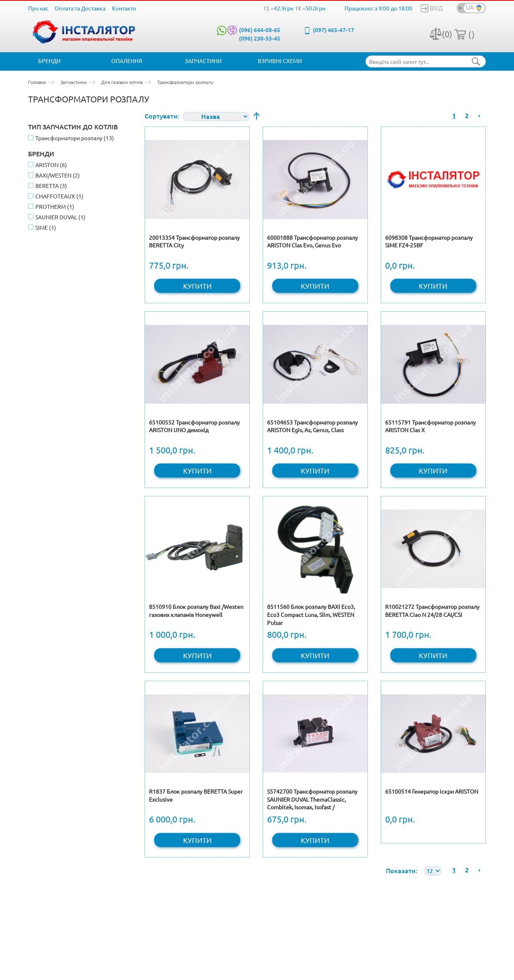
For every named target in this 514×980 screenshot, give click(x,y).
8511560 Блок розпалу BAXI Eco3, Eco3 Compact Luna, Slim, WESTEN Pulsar (311, 614)
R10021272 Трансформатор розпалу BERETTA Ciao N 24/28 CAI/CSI (432, 610)
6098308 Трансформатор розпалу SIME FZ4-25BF (429, 241)
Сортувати (161, 116)
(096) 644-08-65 (260, 30)
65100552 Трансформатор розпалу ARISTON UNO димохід (194, 426)
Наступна (479, 116)
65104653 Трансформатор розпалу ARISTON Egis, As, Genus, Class (312, 426)
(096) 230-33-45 (260, 38)
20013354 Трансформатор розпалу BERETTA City (194, 241)
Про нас (38, 8)
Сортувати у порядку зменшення (257, 116)
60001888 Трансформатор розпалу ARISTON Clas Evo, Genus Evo (312, 241)
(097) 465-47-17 (333, 30)
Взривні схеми (280, 61)
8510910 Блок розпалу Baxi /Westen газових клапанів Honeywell (196, 610)
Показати (401, 870)
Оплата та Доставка (80, 8)
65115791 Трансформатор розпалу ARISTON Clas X (430, 426)
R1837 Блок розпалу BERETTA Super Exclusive (196, 795)
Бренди (49, 61)
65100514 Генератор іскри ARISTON (432, 791)
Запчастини (203, 61)
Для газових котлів (122, 82)
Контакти (124, 8)
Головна (37, 82)
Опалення (127, 61)
